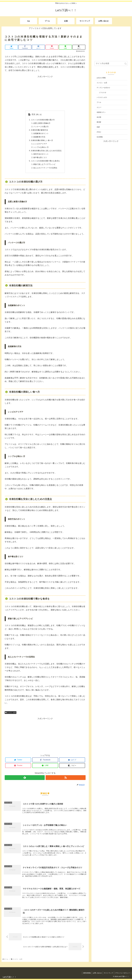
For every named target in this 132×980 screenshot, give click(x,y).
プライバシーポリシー (123, 974)
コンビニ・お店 (11, 713)
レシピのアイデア (40, 144)
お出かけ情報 (101, 78)
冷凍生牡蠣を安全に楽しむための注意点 (46, 151)
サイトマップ (108, 974)
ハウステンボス (102, 97)
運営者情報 (87, 974)
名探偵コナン (101, 112)
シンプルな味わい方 (41, 147)
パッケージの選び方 (41, 127)
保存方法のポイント (41, 154)
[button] (126, 64)
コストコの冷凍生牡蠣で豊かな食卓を (45, 161)
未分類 (99, 117)
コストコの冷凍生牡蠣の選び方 (43, 120)
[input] (111, 63)
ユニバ (99, 107)
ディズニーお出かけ (103, 88)
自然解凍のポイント (41, 133)
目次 (34, 114)
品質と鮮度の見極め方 (42, 123)
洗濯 (98, 127)
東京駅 (99, 122)
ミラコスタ (103, 92)
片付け (99, 132)
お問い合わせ (97, 974)
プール (99, 102)
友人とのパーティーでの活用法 (45, 168)
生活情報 (100, 137)
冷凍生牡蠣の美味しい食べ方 (42, 140)
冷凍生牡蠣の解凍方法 (39, 130)
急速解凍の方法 (39, 137)
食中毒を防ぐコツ (40, 158)
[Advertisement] (45, 93)
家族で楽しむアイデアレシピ (44, 165)
